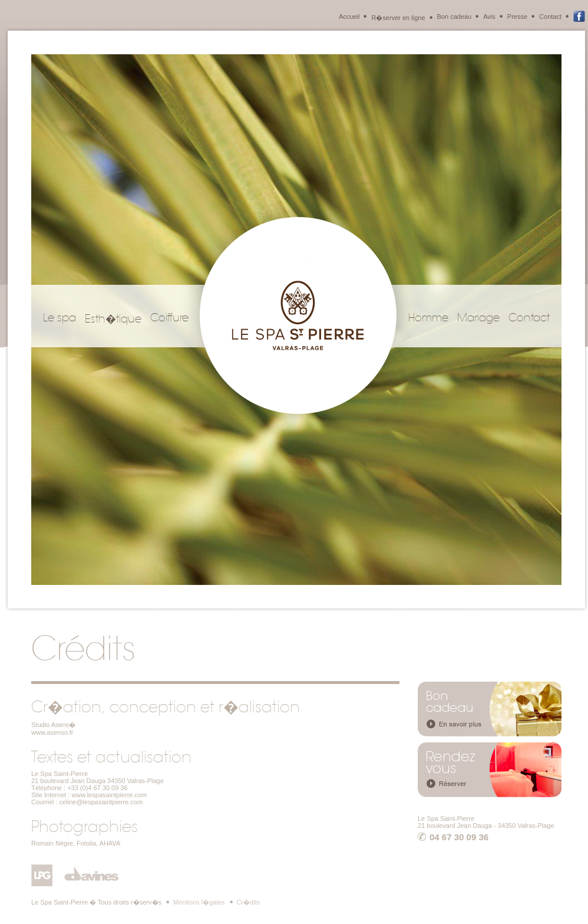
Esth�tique (113, 319)
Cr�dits (249, 902)
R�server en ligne (398, 18)
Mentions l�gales (199, 902)
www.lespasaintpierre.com (109, 795)
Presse (517, 17)
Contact (550, 17)
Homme (428, 318)
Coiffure (169, 318)
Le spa (60, 318)
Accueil (349, 17)
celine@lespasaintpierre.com (101, 802)
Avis (489, 17)
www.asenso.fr (52, 732)
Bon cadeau (455, 17)
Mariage (478, 318)
